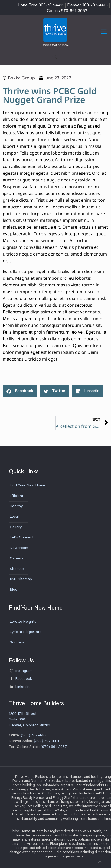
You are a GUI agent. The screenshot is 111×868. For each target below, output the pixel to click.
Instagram (21, 671)
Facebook (20, 679)
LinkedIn (19, 687)
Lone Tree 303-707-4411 (41, 5)
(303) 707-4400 (34, 736)
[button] (20, 391)
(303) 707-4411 (47, 741)
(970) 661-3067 (54, 747)
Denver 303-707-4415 (87, 5)
